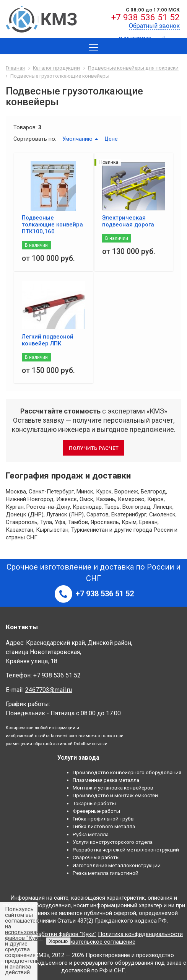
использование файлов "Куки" (25, 935)
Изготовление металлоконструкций (117, 865)
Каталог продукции (56, 68)
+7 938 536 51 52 (146, 17)
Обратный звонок (154, 26)
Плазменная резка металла (106, 780)
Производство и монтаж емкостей (115, 795)
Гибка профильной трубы (104, 819)
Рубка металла (91, 834)
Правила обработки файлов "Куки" (50, 934)
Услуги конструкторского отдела (113, 842)
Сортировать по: (35, 139)
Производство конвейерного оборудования (127, 772)
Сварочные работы (96, 857)
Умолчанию (77, 139)
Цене (111, 139)
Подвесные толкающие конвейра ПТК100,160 (52, 225)
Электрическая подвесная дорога (128, 221)
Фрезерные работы (96, 811)
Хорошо (58, 941)
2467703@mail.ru (49, 690)
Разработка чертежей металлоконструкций (126, 850)
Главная (15, 68)
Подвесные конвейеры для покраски (133, 68)
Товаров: (25, 127)
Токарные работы (94, 803)
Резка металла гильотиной (106, 873)
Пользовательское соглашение (94, 942)
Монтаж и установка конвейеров (113, 788)
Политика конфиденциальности (140, 934)
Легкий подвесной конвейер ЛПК (48, 340)
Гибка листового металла (104, 826)
